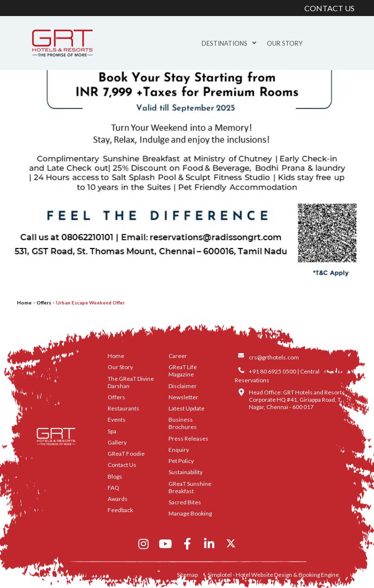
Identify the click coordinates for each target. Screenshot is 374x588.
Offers (44, 303)
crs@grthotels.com (274, 357)
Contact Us (122, 465)
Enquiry (179, 450)
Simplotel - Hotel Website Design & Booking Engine (273, 575)
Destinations (229, 43)
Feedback (120, 510)
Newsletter (183, 397)
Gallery (117, 442)
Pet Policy (181, 461)
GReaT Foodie (126, 454)
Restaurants (123, 408)
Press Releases (188, 438)
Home (24, 303)
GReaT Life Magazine (183, 371)
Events (117, 419)
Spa (112, 431)
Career (178, 356)
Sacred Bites (185, 502)
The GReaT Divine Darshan (131, 382)
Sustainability (186, 472)
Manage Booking (190, 513)
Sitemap (187, 575)
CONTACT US (329, 8)
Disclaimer (183, 386)
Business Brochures (183, 423)
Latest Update (187, 408)
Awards (118, 499)
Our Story (285, 43)
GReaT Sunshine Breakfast (190, 487)
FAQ (113, 488)
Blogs (115, 476)
